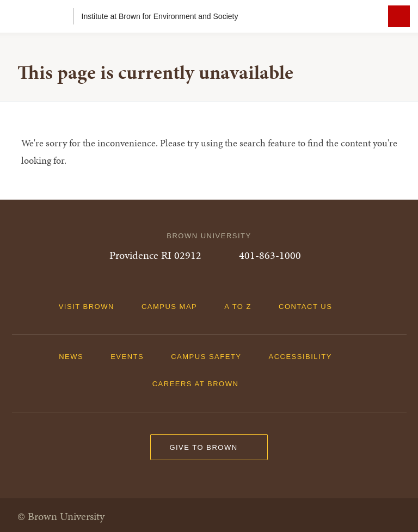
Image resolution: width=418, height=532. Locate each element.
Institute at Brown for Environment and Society (160, 16)
